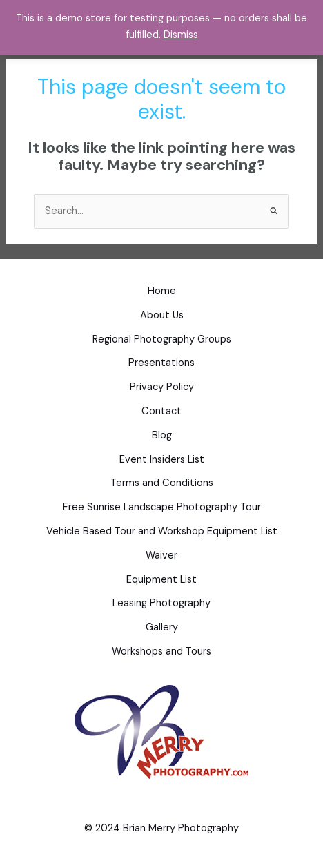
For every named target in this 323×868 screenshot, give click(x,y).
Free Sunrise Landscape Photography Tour (162, 507)
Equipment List (161, 580)
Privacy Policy (162, 387)
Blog (162, 435)
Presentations (161, 363)
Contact (161, 411)
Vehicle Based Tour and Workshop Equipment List (162, 531)
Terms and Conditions (162, 483)
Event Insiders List (162, 460)
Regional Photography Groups (162, 339)
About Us (162, 315)
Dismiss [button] (181, 35)
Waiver (161, 556)
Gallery (162, 627)
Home (162, 291)
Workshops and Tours (161, 652)
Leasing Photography (161, 603)
